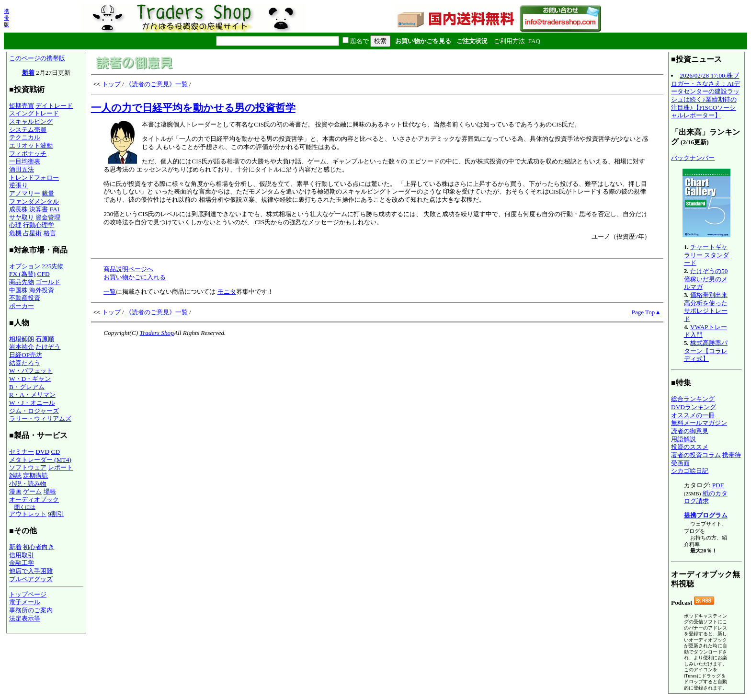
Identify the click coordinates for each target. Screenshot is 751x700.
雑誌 (15, 476)
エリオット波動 (31, 145)
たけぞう (48, 347)
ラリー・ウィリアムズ (40, 419)
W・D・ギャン (30, 379)
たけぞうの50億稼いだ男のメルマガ (706, 279)
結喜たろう (25, 363)
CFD (44, 274)
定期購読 (35, 476)
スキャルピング (31, 121)
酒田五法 (22, 169)
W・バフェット (31, 371)
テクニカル (25, 137)
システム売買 (28, 130)
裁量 (48, 193)
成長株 (18, 209)
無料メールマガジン (699, 423)
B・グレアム (27, 387)
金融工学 (22, 563)
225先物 (53, 266)
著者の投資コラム (696, 455)
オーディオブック (34, 499)
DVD (42, 452)
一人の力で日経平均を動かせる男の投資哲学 (193, 108)
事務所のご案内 (31, 610)
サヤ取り (22, 217)
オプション (25, 266)
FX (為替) (22, 274)
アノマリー (25, 193)
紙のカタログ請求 (706, 497)
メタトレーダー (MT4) (40, 460)
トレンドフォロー (34, 178)
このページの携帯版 (37, 58)
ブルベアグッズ (31, 579)
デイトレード (54, 106)
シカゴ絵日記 (690, 471)
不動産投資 (25, 298)
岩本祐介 (22, 347)
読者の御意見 (690, 431)
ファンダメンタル (34, 201)
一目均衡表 (25, 161)
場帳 (50, 491)
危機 (15, 233)
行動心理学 (39, 225)
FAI (55, 209)
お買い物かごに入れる (135, 277)
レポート (60, 467)
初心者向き (39, 547)
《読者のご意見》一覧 (157, 84)
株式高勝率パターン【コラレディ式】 (706, 351)
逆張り (18, 185)
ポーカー (22, 306)
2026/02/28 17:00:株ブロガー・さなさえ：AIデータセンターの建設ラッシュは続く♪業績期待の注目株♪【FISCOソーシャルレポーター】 (705, 95)
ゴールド (48, 282)
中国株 (18, 290)
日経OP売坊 (26, 355)
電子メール (25, 602)
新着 (28, 73)
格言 (50, 233)
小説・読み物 (28, 484)
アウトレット (28, 514)
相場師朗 (22, 339)
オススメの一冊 (693, 415)
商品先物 (22, 282)
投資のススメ (690, 447)
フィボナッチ (28, 154)
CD (56, 452)
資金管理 (48, 217)
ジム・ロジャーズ (34, 411)
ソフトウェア (28, 467)
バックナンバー (693, 158)
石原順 (45, 339)
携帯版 (6, 18)
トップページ (28, 594)
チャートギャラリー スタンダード (706, 255)
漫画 (15, 491)
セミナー (22, 452)
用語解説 (683, 439)
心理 (15, 225)
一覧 (110, 292)
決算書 (39, 209)
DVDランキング (694, 407)
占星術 (32, 233)
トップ (111, 84)
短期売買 (22, 106)
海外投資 (42, 290)
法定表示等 (25, 618)
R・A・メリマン (32, 395)
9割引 (56, 514)
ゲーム (32, 491)
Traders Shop (156, 333)
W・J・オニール (32, 403)
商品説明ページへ (128, 269)
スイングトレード (34, 113)
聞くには (25, 507)
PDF (718, 485)
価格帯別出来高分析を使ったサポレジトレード (706, 307)
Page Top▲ (646, 312)
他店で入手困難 (31, 571)
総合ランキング (693, 399)
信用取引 (22, 555)
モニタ (227, 292)
